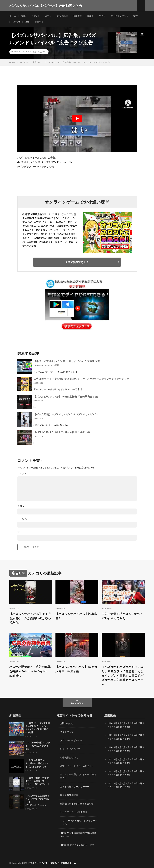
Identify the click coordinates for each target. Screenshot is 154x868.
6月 (136, 735)
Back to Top (77, 704)
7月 (140, 735)
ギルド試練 (62, 16)
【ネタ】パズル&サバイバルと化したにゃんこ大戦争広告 (67, 361)
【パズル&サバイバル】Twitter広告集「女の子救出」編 (66, 397)
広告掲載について (69, 757)
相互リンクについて (70, 749)
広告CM (16, 22)
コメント (22, 474)
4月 (128, 724)
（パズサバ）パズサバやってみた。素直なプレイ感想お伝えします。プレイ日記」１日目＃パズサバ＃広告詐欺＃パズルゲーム (122, 676)
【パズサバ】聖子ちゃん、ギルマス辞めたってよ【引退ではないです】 (37, 764)
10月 (117, 739)
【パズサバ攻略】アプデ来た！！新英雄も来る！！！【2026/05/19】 (38, 781)
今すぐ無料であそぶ (77, 262)
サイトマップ (67, 732)
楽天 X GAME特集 (69, 794)
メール (22, 519)
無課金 (90, 16)
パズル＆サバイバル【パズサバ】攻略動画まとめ (52, 861)
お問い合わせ (67, 724)
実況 (136, 16)
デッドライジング (119, 16)
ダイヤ (102, 16)
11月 (122, 739)
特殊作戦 (77, 16)
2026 (110, 724)
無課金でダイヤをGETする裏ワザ (77, 802)
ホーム (13, 16)
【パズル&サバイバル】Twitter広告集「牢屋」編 (76, 669)
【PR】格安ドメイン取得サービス (77, 843)
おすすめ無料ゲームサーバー (75, 786)
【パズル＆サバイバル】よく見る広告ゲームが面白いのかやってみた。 (30, 618)
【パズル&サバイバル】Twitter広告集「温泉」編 (62, 432)
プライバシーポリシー (71, 740)
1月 (115, 724)
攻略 (23, 16)
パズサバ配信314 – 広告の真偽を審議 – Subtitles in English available (30, 671)
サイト (21, 532)
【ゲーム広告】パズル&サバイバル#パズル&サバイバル (66, 414)
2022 (110, 771)
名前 (21, 506)
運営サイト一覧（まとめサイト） (77, 766)
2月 (120, 724)
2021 (110, 782)
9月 (112, 739)
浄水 (27, 22)
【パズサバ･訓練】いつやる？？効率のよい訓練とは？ (38, 746)
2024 (110, 747)
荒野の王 (39, 22)
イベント (35, 16)
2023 (110, 759)
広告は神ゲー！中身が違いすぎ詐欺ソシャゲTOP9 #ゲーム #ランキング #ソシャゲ (81, 379)
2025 (110, 735)
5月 (132, 724)
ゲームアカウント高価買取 (74, 811)
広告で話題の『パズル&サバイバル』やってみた (122, 616)
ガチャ (48, 16)
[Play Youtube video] (77, 119)
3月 (124, 724)
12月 (128, 739)
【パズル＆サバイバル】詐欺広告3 (76, 616)
